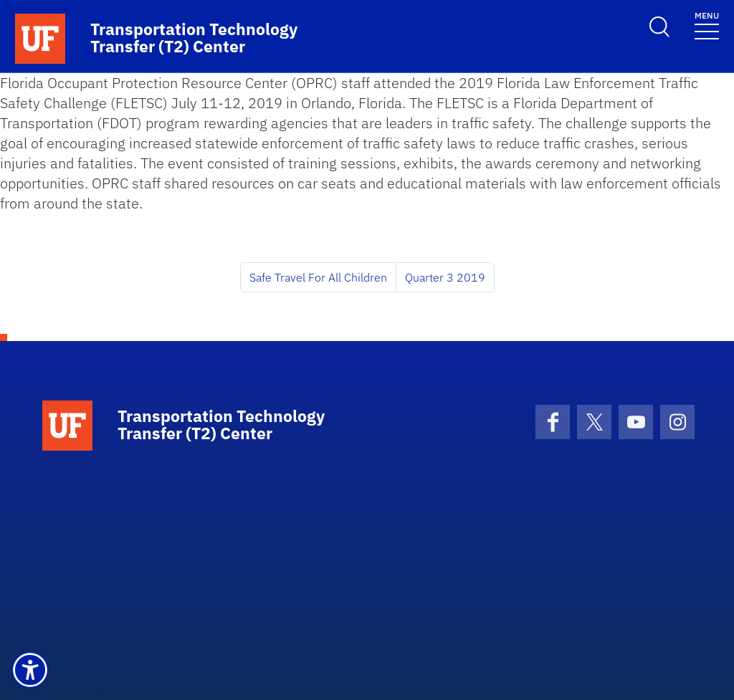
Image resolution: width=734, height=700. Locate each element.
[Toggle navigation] (707, 25)
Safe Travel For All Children (318, 277)
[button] (30, 670)
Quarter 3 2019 (445, 277)
